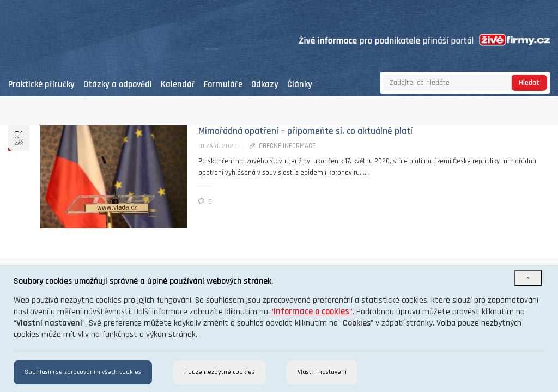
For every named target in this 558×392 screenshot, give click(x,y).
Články (303, 85)
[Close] (528, 278)
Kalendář (178, 85)
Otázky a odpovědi (118, 85)
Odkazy (265, 85)
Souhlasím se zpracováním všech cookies (83, 372)
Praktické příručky (41, 85)
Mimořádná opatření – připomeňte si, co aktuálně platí (305, 131)
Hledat (529, 83)
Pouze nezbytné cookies (219, 372)
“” (311, 312)
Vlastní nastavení (322, 372)
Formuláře (223, 85)
